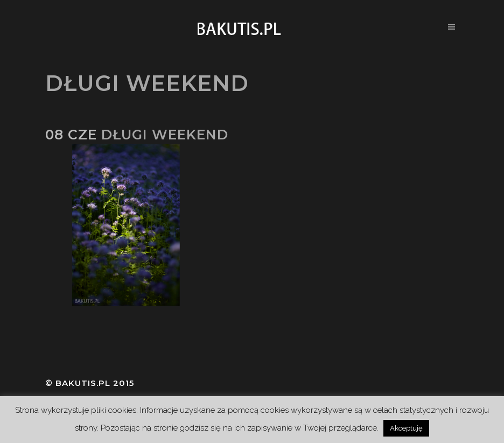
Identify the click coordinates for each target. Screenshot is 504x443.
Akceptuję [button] (406, 428)
